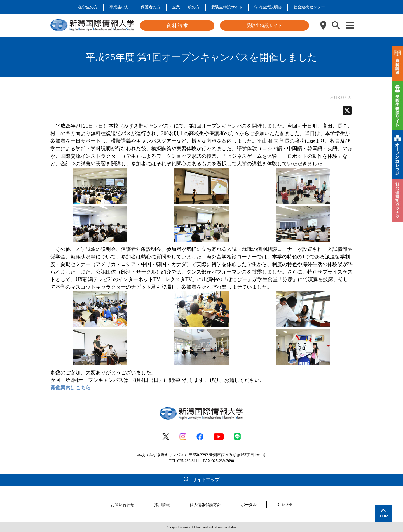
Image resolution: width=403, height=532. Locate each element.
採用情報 (162, 505)
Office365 (284, 505)
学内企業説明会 (268, 7)
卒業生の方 (119, 7)
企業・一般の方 (186, 7)
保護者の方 (151, 7)
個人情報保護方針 (205, 505)
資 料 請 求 (177, 26)
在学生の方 (88, 7)
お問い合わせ (123, 505)
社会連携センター (309, 7)
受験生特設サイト (227, 7)
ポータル (249, 505)
